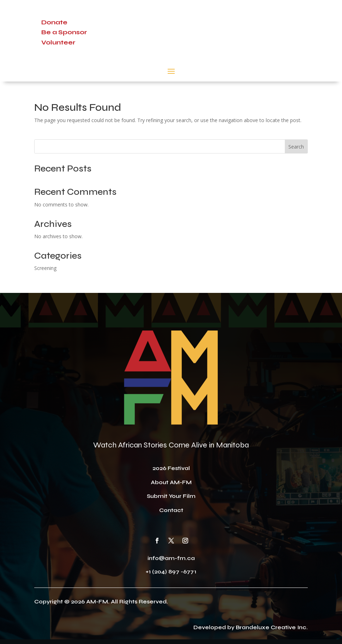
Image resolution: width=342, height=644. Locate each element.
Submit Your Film (171, 496)
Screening (45, 268)
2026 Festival (171, 468)
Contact (171, 510)
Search (296, 147)
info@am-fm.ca (171, 558)
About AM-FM (171, 482)
